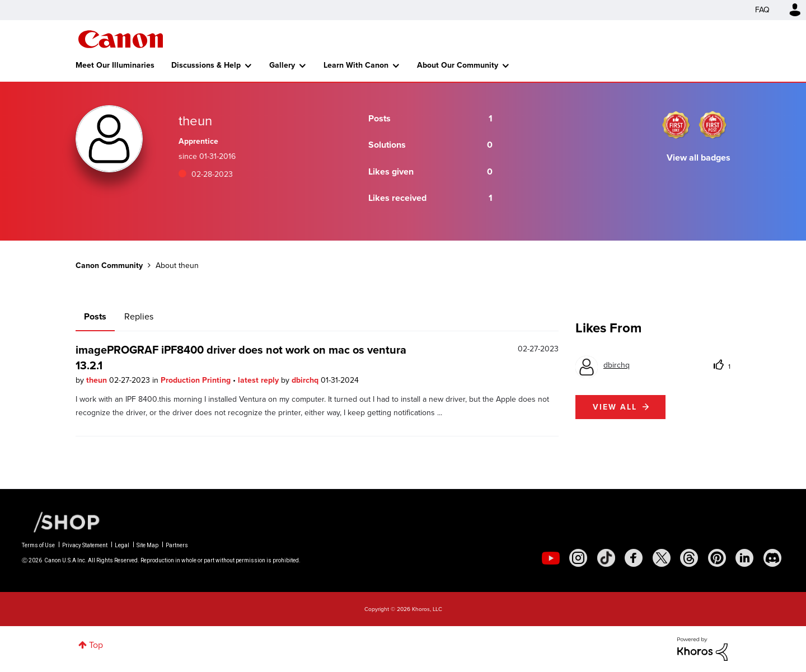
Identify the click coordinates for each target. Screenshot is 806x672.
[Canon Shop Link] (61, 521)
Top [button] (96, 645)
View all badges (699, 158)
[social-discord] (772, 558)
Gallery (282, 65)
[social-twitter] (662, 558)
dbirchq (306, 380)
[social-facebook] (634, 558)
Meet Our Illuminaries (115, 65)
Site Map (147, 545)
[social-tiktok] (606, 558)
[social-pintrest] (717, 558)
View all (615, 407)
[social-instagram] (578, 558)
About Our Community (458, 65)
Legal (122, 545)
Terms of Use (38, 545)
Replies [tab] (139, 316)
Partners (177, 545)
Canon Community (121, 39)
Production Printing (197, 380)
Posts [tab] (95, 316)
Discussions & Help (206, 65)
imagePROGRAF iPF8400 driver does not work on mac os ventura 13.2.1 (241, 358)
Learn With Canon (356, 65)
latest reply (259, 380)
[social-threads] (689, 558)
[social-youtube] (551, 558)
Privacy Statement (85, 545)
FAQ (762, 10)
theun (98, 380)
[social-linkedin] (744, 558)
